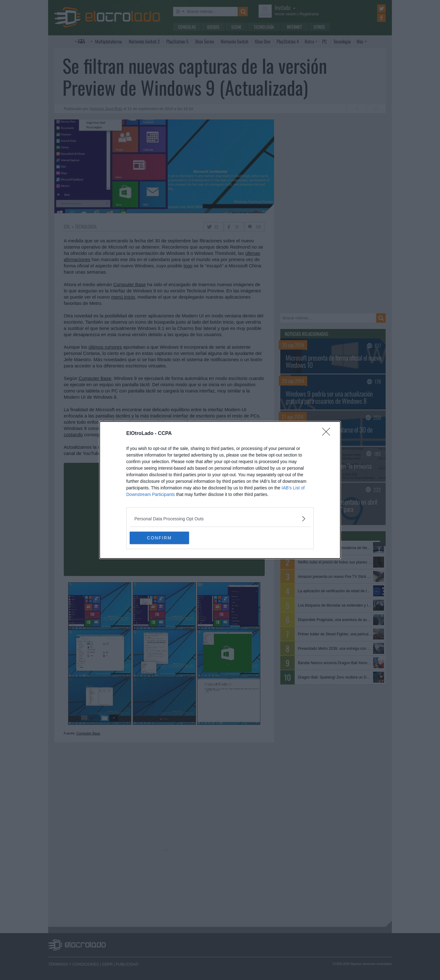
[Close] (328, 434)
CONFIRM (159, 538)
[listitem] (220, 519)
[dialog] (220, 490)
